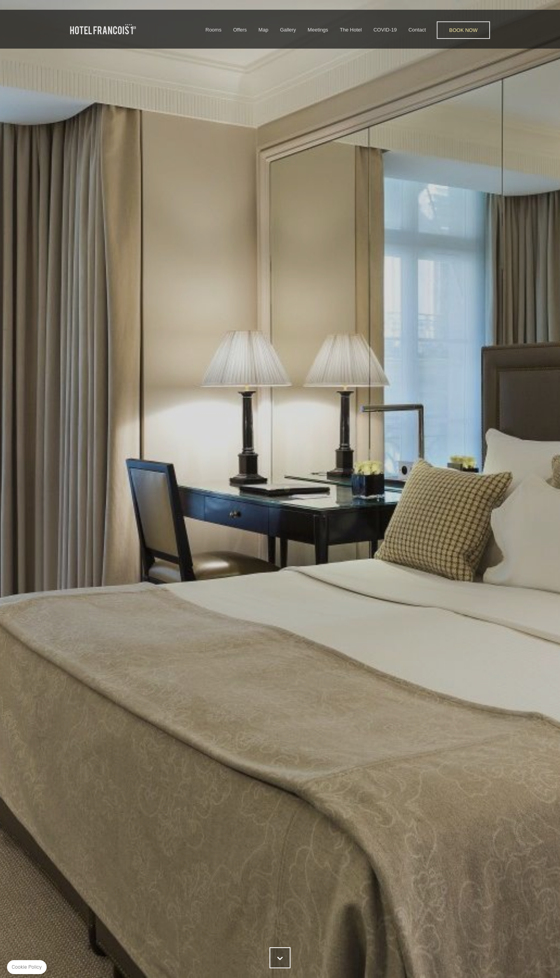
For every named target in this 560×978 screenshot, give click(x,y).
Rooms (213, 30)
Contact (417, 30)
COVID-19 (385, 30)
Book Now (463, 30)
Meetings (318, 30)
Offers (240, 30)
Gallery (288, 30)
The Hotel (351, 30)
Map (263, 30)
